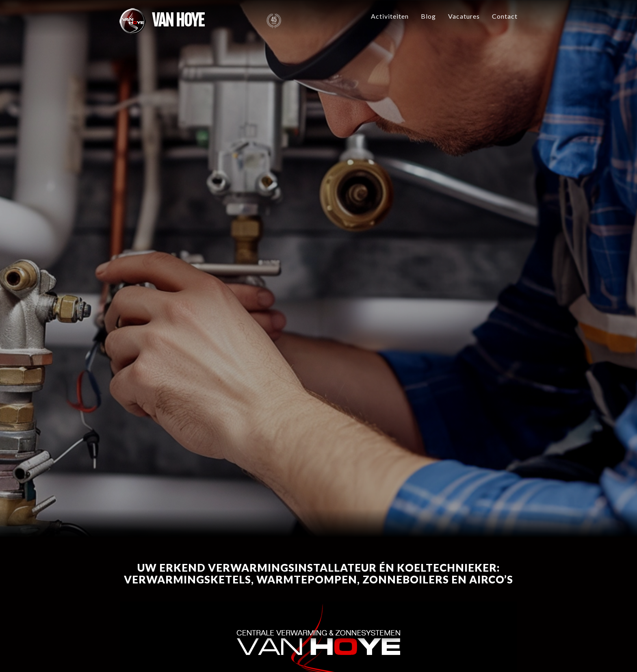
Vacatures (464, 16)
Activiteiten (390, 16)
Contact (505, 16)
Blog (428, 16)
